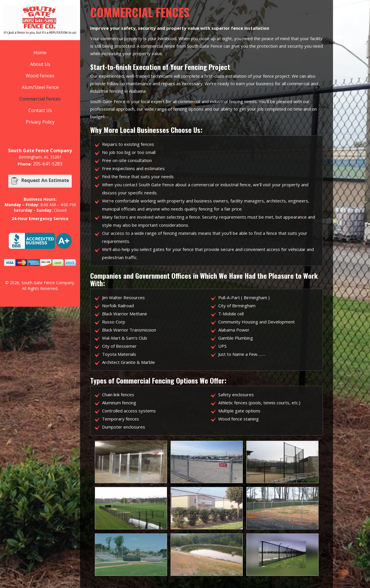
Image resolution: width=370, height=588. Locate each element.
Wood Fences (40, 76)
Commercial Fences (40, 99)
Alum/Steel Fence (40, 87)
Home (40, 53)
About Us (40, 64)
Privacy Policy (40, 122)
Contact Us (40, 110)
